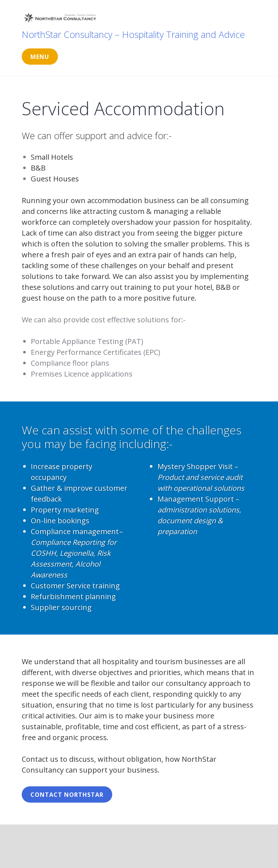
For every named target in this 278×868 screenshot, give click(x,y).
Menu (40, 57)
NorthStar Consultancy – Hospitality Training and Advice (133, 34)
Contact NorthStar (67, 795)
